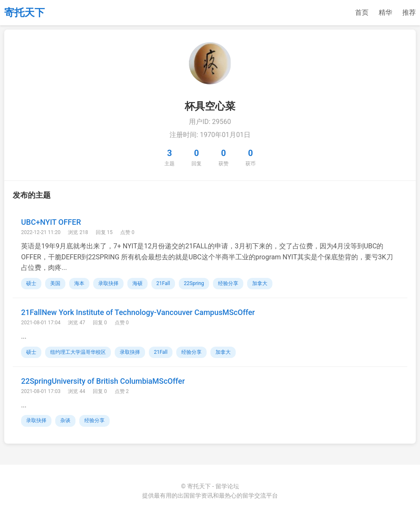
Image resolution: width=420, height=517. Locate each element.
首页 (362, 12)
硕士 (31, 283)
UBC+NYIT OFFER (51, 222)
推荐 (409, 12)
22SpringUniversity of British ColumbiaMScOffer (103, 381)
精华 (385, 12)
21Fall (163, 283)
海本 (79, 283)
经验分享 (228, 283)
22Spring (194, 283)
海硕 (137, 283)
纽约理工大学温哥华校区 (78, 352)
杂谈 (65, 420)
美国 (55, 283)
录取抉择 (108, 283)
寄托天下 (24, 13)
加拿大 (260, 283)
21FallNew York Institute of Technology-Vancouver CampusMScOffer (138, 312)
